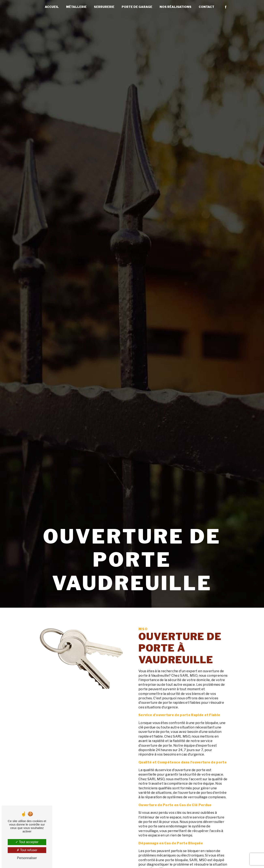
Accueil (52, 7)
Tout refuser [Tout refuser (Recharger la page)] (27, 850)
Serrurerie (104, 7)
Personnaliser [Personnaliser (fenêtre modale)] (27, 858)
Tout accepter (27, 842)
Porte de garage (137, 7)
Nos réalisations (175, 7)
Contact (207, 7)
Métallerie (76, 7)
